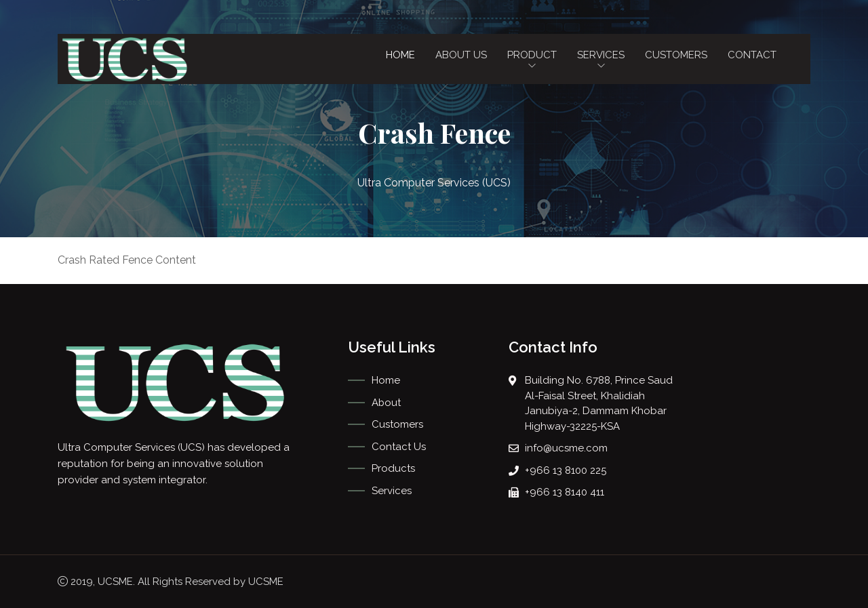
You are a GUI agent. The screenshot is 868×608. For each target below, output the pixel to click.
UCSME (115, 582)
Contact (752, 55)
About (387, 403)
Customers (676, 55)
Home (400, 55)
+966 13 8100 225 (566, 470)
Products (393, 468)
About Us (461, 55)
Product (532, 60)
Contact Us (399, 447)
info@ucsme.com (566, 448)
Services (601, 60)
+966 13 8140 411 (565, 492)
